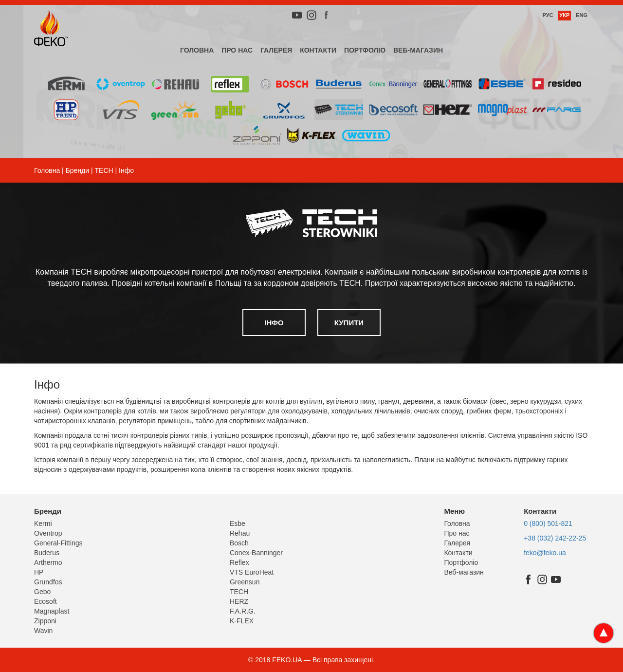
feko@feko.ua (545, 553)
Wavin (43, 631)
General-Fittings (58, 543)
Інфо (274, 323)
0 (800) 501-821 (548, 523)
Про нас (237, 50)
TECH (104, 170)
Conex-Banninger (256, 553)
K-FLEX (242, 621)
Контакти (318, 50)
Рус (548, 15)
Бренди (77, 170)
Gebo (42, 592)
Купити (349, 323)
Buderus (47, 553)
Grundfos (48, 582)
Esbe (238, 523)
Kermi (43, 523)
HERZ (239, 601)
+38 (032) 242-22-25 (555, 538)
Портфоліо (365, 50)
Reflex (239, 562)
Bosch (239, 543)
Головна (197, 50)
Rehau (240, 533)
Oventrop (48, 533)
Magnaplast (52, 611)
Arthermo (48, 562)
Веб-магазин (418, 50)
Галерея (276, 50)
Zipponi (45, 621)
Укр (564, 15)
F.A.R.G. (243, 611)
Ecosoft (46, 601)
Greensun (245, 582)
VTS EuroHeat (252, 572)
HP (39, 572)
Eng (582, 15)
